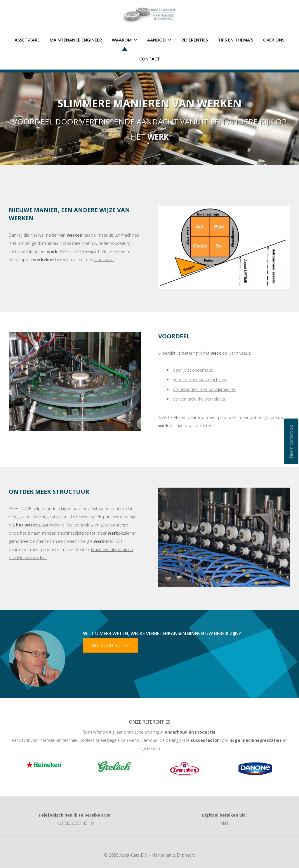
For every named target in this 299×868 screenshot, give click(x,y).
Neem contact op (110, 645)
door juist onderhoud (193, 370)
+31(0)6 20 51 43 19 (75, 823)
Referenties (195, 40)
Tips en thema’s (235, 40)
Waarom (125, 40)
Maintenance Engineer (76, 40)
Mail (224, 823)
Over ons (274, 40)
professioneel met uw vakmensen (205, 389)
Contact (150, 59)
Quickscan (104, 260)
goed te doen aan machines (199, 380)
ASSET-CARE (27, 40)
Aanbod (159, 40)
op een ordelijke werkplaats (199, 399)
